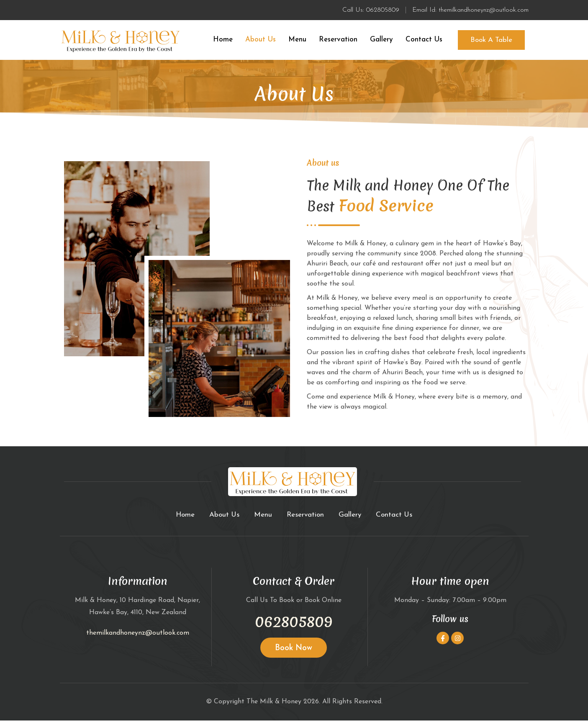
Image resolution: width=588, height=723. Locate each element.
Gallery (381, 41)
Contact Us (424, 41)
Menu (297, 41)
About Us (261, 41)
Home (223, 41)
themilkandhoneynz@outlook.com (138, 636)
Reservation (338, 41)
